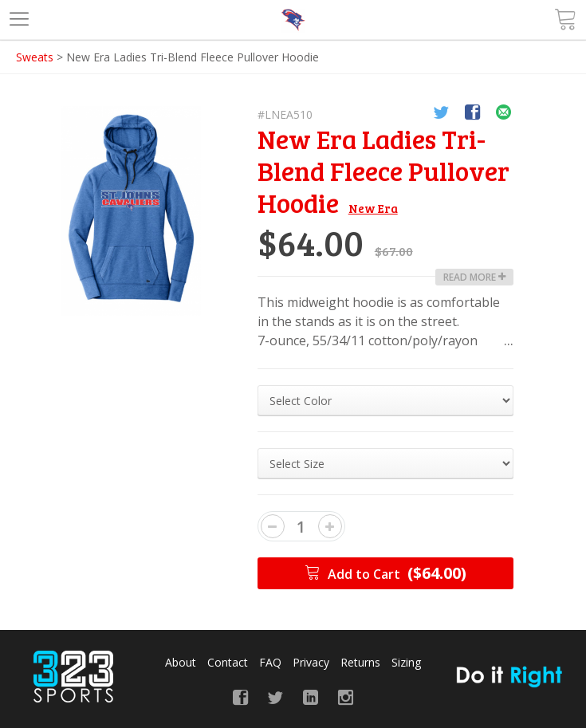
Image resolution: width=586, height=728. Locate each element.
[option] (131, 211)
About (181, 662)
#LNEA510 (285, 114)
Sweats (35, 57)
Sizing (406, 662)
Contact (228, 662)
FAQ (270, 662)
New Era (373, 208)
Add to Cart (385, 573)
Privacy (311, 662)
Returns (360, 662)
